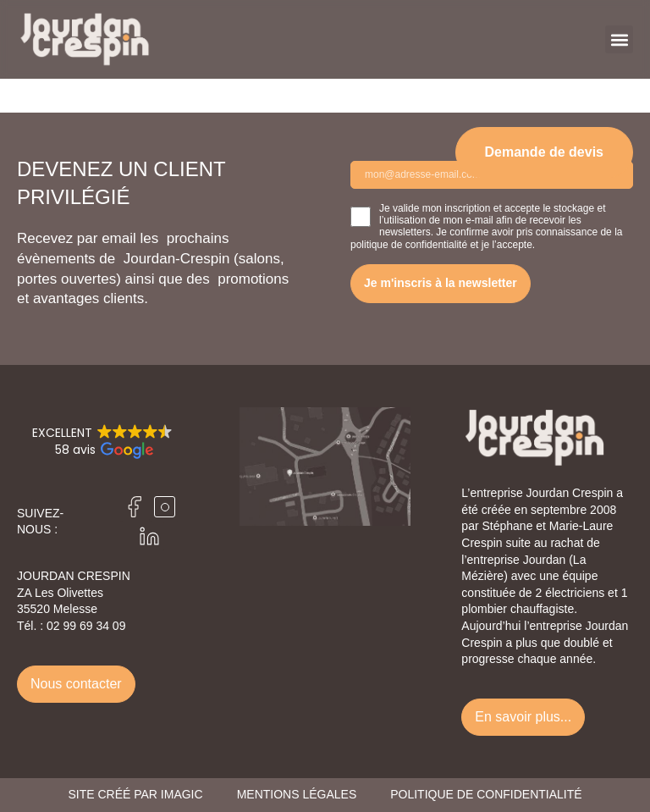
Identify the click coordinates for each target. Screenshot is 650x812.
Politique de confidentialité (486, 794)
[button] (619, 39)
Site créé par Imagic (135, 794)
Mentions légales (297, 794)
